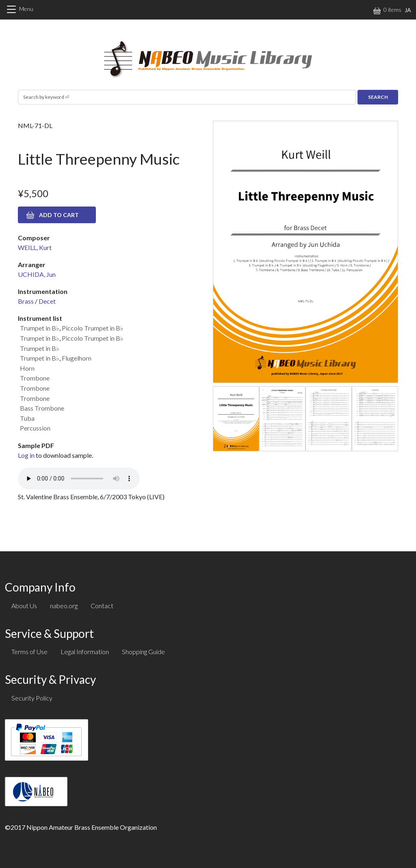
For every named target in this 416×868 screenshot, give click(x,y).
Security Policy (32, 698)
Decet (47, 301)
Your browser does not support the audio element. (79, 479)
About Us (24, 606)
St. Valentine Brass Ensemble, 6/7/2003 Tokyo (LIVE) (91, 497)
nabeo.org (64, 606)
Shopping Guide (143, 652)
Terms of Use (29, 652)
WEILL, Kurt (35, 247)
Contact (102, 606)
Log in (26, 455)
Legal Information (85, 652)
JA (408, 10)
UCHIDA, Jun (37, 274)
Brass (26, 301)
